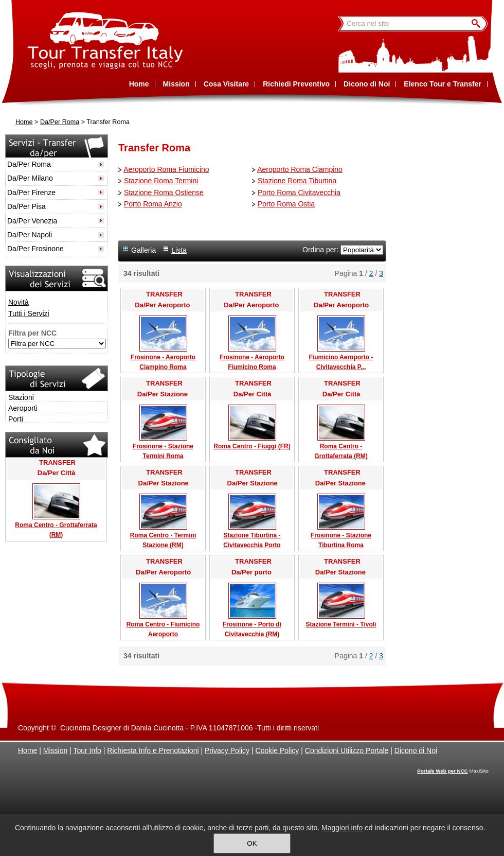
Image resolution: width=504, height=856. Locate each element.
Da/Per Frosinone (35, 249)
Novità (19, 302)
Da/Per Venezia (32, 221)
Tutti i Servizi (29, 313)
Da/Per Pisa (26, 206)
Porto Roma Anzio (153, 204)
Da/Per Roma (60, 122)
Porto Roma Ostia (286, 204)
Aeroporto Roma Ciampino (300, 169)
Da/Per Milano (30, 178)
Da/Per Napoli (30, 235)
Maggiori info (342, 828)
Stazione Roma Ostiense (164, 193)
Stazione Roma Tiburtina (297, 181)
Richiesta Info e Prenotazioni (153, 750)
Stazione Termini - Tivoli (341, 624)
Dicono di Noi (416, 750)
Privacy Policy (227, 750)
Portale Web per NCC (442, 771)
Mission (55, 750)
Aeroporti (23, 408)
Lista (179, 250)
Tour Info (87, 750)
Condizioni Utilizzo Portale (347, 750)
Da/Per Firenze (31, 193)
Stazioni (21, 397)
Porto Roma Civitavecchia (299, 193)
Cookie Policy (277, 750)
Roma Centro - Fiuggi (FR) (252, 446)
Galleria (143, 250)
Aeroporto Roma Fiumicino (166, 169)
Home (24, 122)
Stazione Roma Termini (161, 181)
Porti (16, 419)
